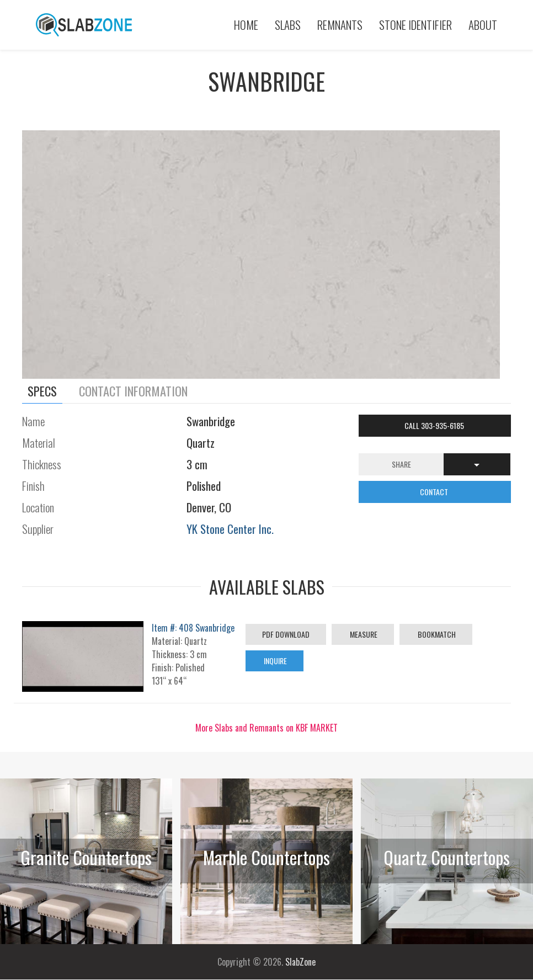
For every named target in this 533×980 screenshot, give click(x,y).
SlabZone (300, 962)
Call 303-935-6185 (435, 425)
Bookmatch (436, 634)
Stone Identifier (415, 25)
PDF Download (286, 634)
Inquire (275, 661)
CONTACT (435, 492)
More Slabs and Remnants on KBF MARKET (266, 728)
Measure (363, 634)
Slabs (288, 25)
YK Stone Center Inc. (230, 529)
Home (246, 25)
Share (401, 464)
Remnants (340, 25)
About (483, 25)
